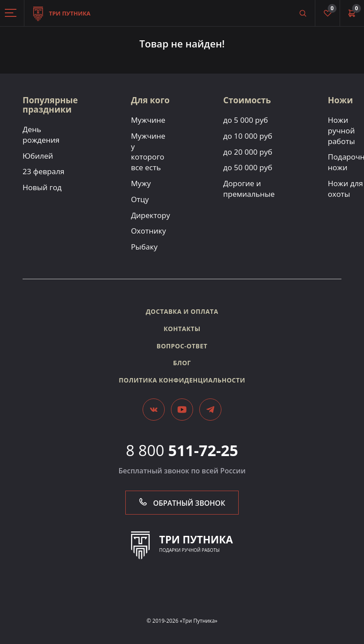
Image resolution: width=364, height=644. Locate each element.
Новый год (42, 187)
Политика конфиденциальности (182, 380)
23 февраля (43, 171)
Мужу (141, 183)
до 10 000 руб (248, 136)
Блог (182, 363)
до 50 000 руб (248, 167)
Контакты (182, 329)
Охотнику (149, 231)
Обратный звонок (182, 503)
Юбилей (38, 156)
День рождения (41, 135)
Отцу (140, 199)
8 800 (182, 450)
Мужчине (148, 120)
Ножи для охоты (345, 189)
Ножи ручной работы (341, 131)
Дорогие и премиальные (249, 189)
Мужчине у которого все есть (148, 152)
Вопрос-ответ (182, 346)
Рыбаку (144, 247)
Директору (151, 215)
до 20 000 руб (248, 152)
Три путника (62, 9)
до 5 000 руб (246, 120)
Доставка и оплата (182, 311)
